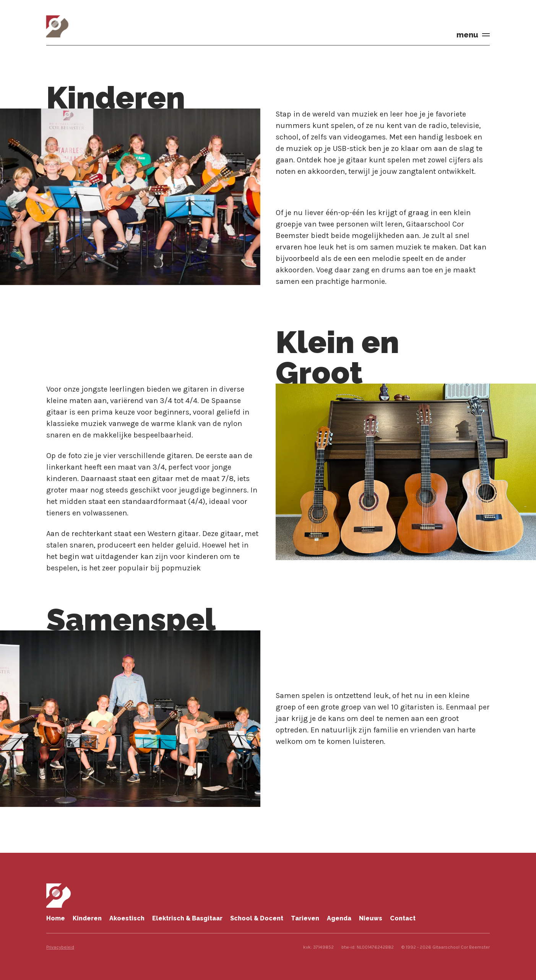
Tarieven (305, 918)
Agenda (339, 918)
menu (467, 35)
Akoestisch (127, 918)
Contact (403, 918)
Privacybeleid (60, 947)
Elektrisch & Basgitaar (187, 918)
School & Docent (257, 918)
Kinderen (87, 918)
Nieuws (371, 918)
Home (56, 918)
